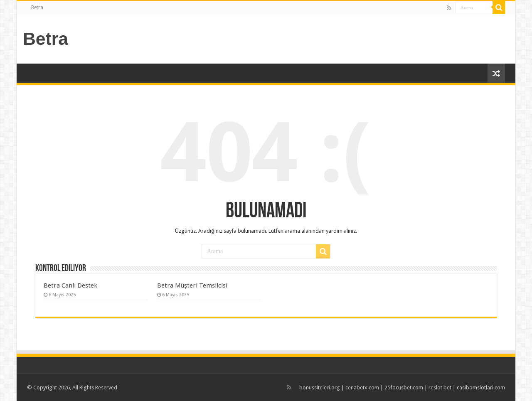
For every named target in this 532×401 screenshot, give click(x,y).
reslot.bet (440, 387)
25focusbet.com (404, 387)
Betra (37, 7)
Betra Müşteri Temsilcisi (192, 285)
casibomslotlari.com (481, 387)
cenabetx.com (362, 387)
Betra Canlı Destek (70, 285)
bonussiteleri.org (320, 387)
